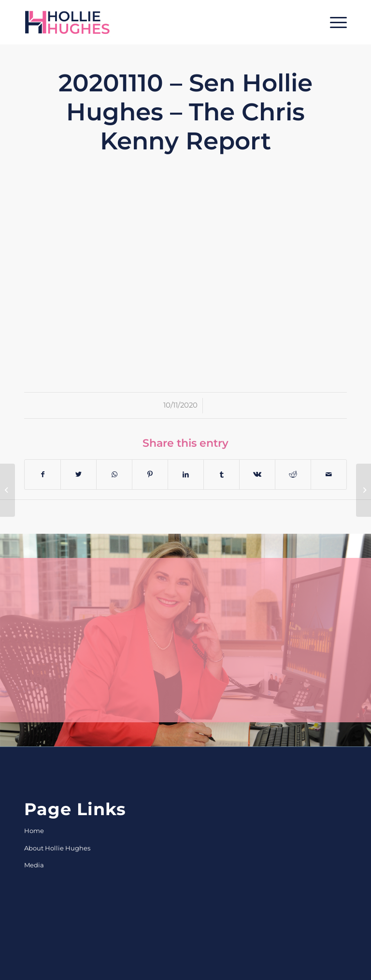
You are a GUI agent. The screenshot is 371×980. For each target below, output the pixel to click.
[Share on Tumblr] (221, 475)
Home (34, 831)
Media (34, 865)
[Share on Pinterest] (150, 475)
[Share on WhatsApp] (114, 475)
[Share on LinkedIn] (186, 475)
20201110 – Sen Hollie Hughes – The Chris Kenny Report (185, 112)
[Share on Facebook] (43, 475)
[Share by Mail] (329, 475)
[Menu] (334, 22)
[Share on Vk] (257, 475)
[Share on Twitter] (78, 475)
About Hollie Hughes (57, 848)
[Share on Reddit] (293, 475)
